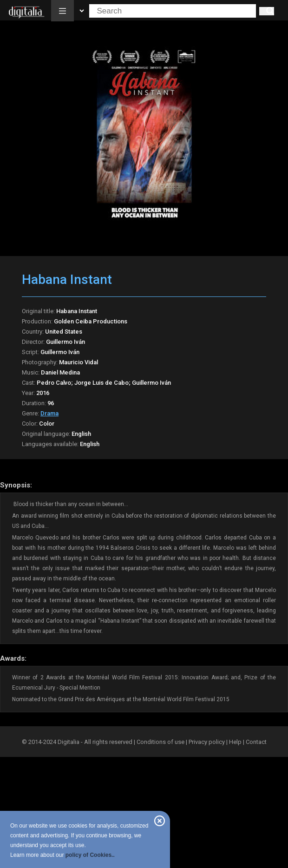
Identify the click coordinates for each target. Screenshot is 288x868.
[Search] (267, 11)
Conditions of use (161, 742)
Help (235, 742)
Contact (256, 742)
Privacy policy (207, 742)
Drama (49, 413)
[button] (62, 11)
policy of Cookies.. (90, 855)
